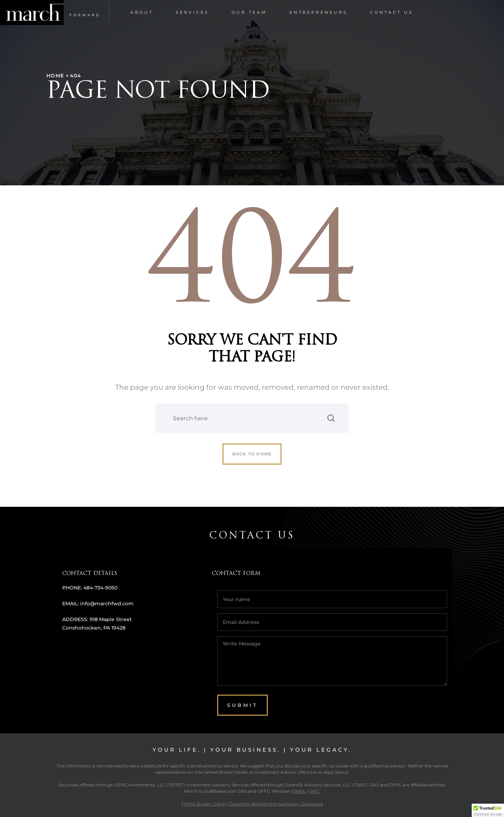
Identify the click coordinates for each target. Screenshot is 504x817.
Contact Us (392, 12)
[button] (488, 810)
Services (192, 12)
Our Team (249, 12)
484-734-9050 (100, 588)
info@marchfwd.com (107, 604)
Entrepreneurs (319, 12)
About (142, 12)
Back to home (252, 454)
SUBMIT (243, 705)
